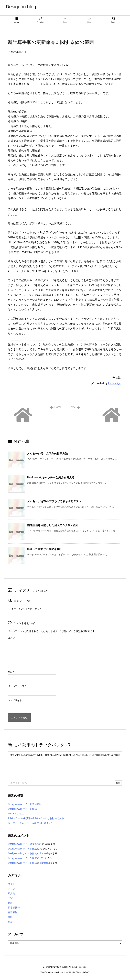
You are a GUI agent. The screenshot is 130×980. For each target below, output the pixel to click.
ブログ (12, 889)
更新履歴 (13, 912)
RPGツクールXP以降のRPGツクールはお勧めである (36, 818)
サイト (12, 884)
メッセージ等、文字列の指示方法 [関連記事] (47, 454)
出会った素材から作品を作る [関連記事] (45, 549)
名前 (11, 672)
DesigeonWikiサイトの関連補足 (25, 804)
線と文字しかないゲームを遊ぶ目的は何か (30, 823)
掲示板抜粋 (14, 908)
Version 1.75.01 (16, 814)
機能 (10, 917)
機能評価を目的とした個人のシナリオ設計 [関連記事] (53, 525)
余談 (118, 378)
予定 (10, 898)
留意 (10, 922)
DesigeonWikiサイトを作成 (22, 809)
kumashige (114, 383)
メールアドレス (17, 686)
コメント (13, 638)
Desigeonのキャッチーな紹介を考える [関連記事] (51, 477)
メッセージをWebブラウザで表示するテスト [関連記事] (54, 501)
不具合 (12, 893)
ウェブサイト (15, 700)
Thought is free (82, 972)
